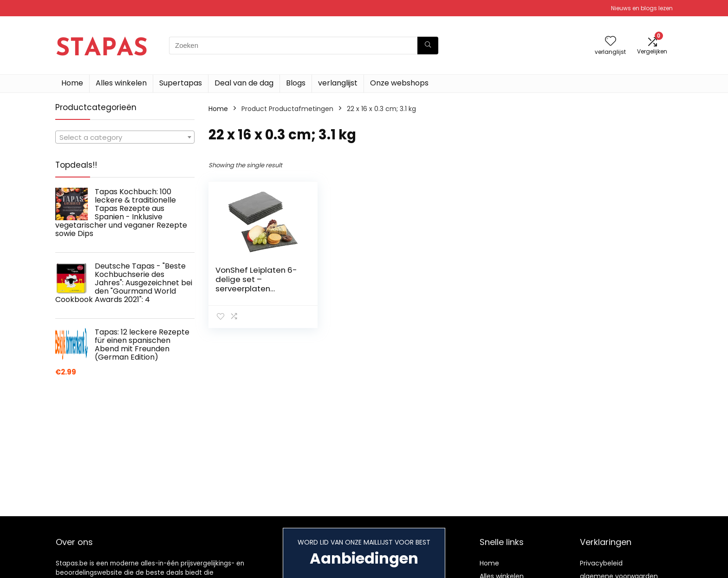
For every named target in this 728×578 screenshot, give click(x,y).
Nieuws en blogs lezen (642, 8)
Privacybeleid (601, 563)
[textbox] (125, 138)
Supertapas (181, 83)
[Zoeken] (428, 46)
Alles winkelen (121, 83)
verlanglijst (338, 83)
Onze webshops (399, 83)
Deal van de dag (244, 83)
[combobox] (125, 137)
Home (72, 83)
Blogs (296, 83)
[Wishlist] (611, 42)
